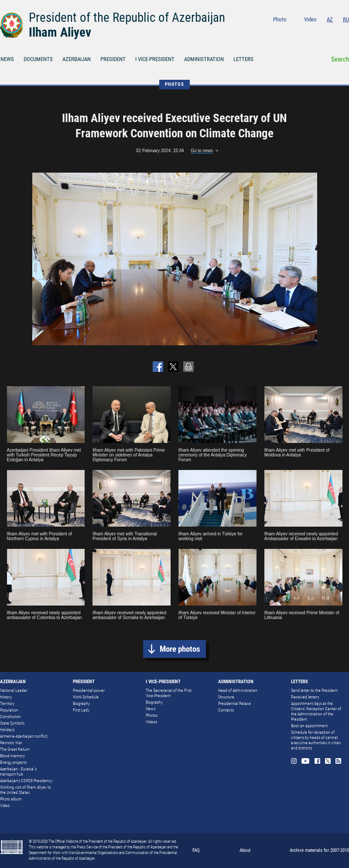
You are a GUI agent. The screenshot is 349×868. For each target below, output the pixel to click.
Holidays (7, 730)
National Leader (14, 690)
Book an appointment (309, 726)
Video (310, 19)
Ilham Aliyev (60, 32)
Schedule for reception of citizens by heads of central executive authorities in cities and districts (316, 740)
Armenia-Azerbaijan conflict (24, 736)
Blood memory (12, 756)
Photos (152, 715)
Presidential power (89, 690)
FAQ (196, 850)
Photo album (11, 799)
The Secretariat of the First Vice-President (169, 693)
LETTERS (243, 59)
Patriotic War (11, 743)
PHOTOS (174, 84)
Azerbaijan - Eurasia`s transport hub (18, 771)
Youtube (311, 31)
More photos (180, 649)
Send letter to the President (314, 690)
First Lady (81, 710)
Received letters (305, 697)
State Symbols (12, 723)
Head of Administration (238, 690)
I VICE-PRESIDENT (155, 59)
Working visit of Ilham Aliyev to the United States (26, 790)
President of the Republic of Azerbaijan (127, 17)
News (151, 709)
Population (9, 710)
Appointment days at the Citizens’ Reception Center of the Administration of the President (316, 711)
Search (340, 59)
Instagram (298, 31)
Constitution (10, 717)
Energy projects (13, 762)
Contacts (226, 710)
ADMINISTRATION (204, 59)
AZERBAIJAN (77, 59)
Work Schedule (86, 697)
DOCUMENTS (38, 59)
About (245, 850)
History (6, 697)
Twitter (335, 31)
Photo (280, 19)
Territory (7, 703)
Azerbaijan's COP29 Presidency (26, 781)
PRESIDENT (113, 59)
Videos (151, 722)
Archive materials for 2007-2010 (319, 850)
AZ (330, 19)
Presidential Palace (234, 703)
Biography (81, 703)
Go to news (202, 151)
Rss (346, 31)
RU (346, 19)
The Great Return (15, 749)
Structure (226, 697)
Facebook (323, 31)
